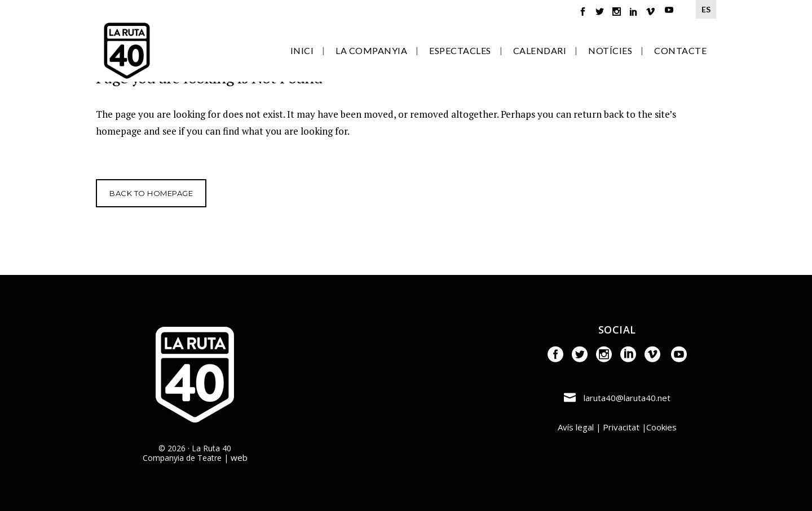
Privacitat (621, 427)
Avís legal (576, 427)
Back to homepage (151, 193)
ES (706, 9)
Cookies (661, 427)
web (239, 457)
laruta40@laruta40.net (627, 398)
